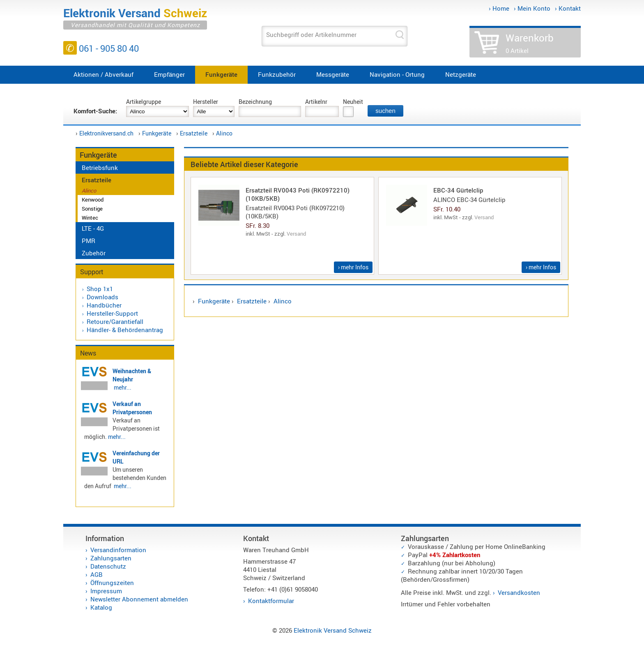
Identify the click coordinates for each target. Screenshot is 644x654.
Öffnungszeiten (112, 583)
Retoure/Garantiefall (115, 321)
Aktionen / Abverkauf (103, 74)
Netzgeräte (461, 74)
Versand (296, 234)
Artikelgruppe (144, 102)
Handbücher (104, 305)
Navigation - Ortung (397, 74)
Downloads (102, 297)
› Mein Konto (532, 8)
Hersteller (206, 102)
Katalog (101, 607)
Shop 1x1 (100, 289)
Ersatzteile (194, 133)
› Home (499, 8)
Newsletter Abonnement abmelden (139, 599)
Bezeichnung (255, 102)
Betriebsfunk (100, 168)
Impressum (106, 591)
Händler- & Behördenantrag (125, 330)
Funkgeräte (221, 74)
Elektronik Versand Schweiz (333, 630)
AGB (97, 574)
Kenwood (93, 200)
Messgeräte (333, 74)
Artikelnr (316, 102)
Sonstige (92, 209)
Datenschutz (108, 566)
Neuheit (353, 102)
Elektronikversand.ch (106, 133)
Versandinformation (118, 550)
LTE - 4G (93, 228)
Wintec (90, 218)
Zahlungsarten (111, 558)
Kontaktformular (271, 601)
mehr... (123, 387)
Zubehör (94, 253)
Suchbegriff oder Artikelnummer (311, 34)
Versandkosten (519, 592)
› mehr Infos (353, 267)
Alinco (224, 133)
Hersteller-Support (112, 313)
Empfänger (169, 74)
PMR (89, 241)
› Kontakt (568, 8)
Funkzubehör (277, 74)
